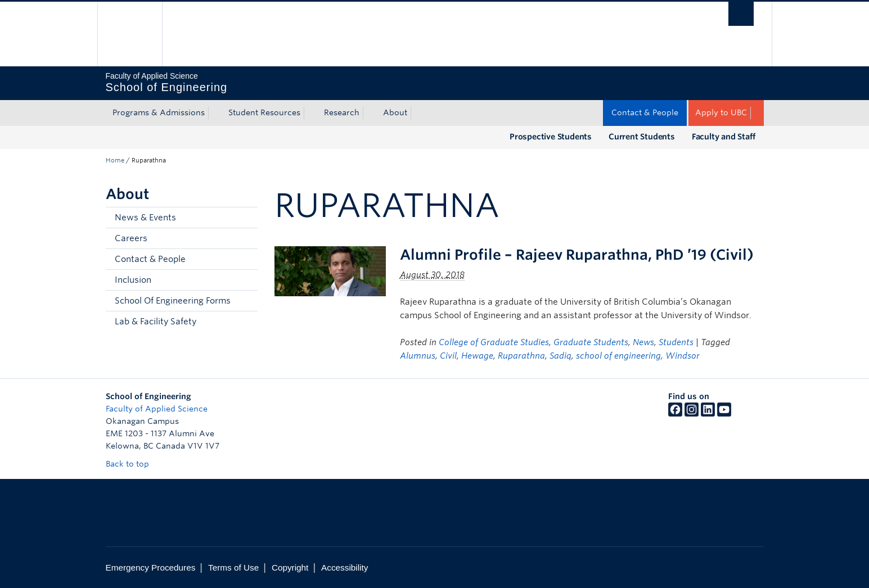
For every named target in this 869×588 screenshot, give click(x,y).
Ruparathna (521, 356)
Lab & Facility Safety (156, 322)
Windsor (683, 356)
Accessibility (345, 567)
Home (115, 160)
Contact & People (645, 112)
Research (342, 112)
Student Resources (264, 112)
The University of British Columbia (130, 34)
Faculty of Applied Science (157, 409)
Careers (131, 238)
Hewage (477, 356)
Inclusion (133, 280)
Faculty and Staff (724, 137)
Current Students (642, 137)
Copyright (290, 567)
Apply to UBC (721, 112)
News (643, 342)
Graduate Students (591, 342)
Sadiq (560, 356)
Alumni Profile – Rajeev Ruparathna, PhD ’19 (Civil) (577, 255)
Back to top (133, 464)
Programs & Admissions (159, 112)
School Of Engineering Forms (173, 301)
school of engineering (618, 356)
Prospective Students (551, 137)
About (395, 112)
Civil (448, 356)
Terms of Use (233, 567)
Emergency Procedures (151, 567)
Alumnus (418, 356)
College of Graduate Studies (494, 342)
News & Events (145, 218)
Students (676, 342)
